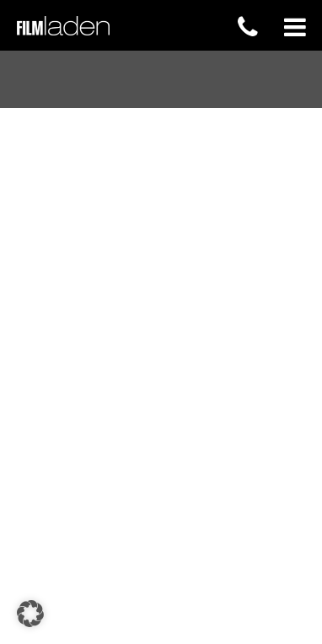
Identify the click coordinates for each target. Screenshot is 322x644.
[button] (30, 614)
